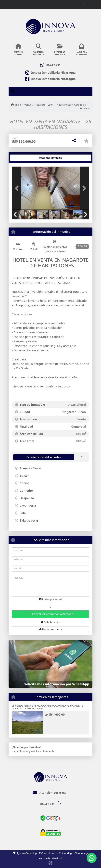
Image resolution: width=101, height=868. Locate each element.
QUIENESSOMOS (18, 50)
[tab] (24, 158)
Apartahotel (64, 105)
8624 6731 (54, 65)
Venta (28, 105)
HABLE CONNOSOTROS (81, 50)
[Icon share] (50, 72)
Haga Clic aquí (20, 751)
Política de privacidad (50, 858)
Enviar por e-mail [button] (50, 599)
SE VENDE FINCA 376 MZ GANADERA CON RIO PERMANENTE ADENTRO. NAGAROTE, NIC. (47, 707)
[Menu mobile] (13, 91)
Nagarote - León (44, 105)
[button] (18, 188)
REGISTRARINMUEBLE (60, 50)
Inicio (16, 105)
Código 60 (80, 105)
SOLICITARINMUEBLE (38, 50)
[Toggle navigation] (86, 4)
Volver (85, 108)
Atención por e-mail (50, 793)
